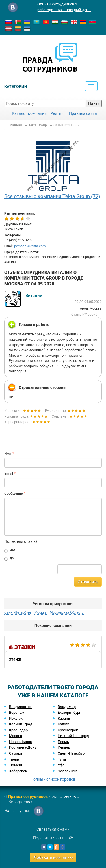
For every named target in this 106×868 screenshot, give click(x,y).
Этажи (53, 652)
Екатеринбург (69, 712)
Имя (8, 454)
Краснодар (18, 730)
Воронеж (17, 712)
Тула (62, 759)
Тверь (14, 759)
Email (9, 474)
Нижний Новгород (73, 736)
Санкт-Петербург (18, 612)
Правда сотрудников (28, 796)
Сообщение (13, 493)
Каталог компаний (29, 113)
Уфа (61, 765)
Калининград (21, 724)
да (9, 558)
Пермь (63, 742)
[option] (53, 652)
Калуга (63, 724)
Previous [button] (7, 652)
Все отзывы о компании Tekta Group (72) (52, 196)
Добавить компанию (53, 857)
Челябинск (67, 771)
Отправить (88, 582)
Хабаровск (18, 771)
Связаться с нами (53, 829)
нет (10, 551)
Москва (41, 612)
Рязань (64, 747)
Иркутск (16, 718)
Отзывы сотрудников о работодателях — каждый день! (64, 7)
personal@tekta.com (30, 246)
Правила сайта (83, 113)
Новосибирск (20, 742)
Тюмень (16, 765)
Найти (94, 103)
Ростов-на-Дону (23, 747)
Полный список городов (53, 779)
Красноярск (68, 730)
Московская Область (67, 612)
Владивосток (20, 707)
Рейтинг (58, 113)
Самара (16, 753)
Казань (64, 718)
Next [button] (99, 652)
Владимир (67, 707)
